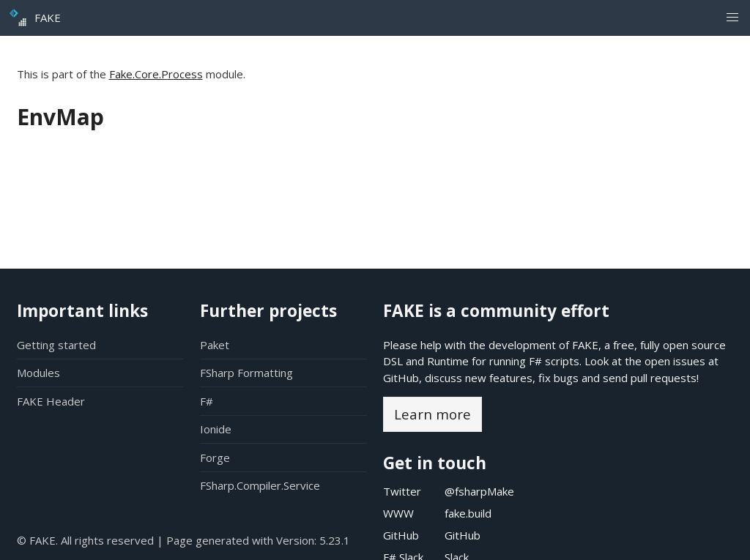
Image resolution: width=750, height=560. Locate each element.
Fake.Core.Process (156, 74)
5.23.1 (335, 540)
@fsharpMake (479, 491)
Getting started (56, 345)
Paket (215, 345)
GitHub (401, 378)
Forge (215, 458)
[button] (732, 18)
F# (207, 401)
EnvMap (60, 117)
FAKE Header (51, 401)
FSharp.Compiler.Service (260, 485)
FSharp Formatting (246, 373)
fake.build (468, 513)
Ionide (216, 429)
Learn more (432, 414)
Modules (38, 373)
